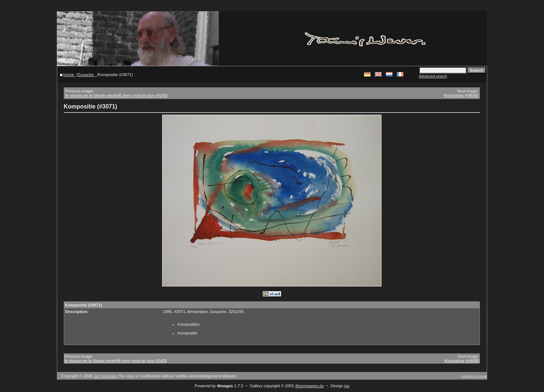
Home (69, 75)
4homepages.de (310, 386)
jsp (347, 386)
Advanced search (433, 76)
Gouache (86, 75)
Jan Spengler (105, 376)
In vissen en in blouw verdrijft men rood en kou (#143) (116, 95)
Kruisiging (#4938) (461, 95)
